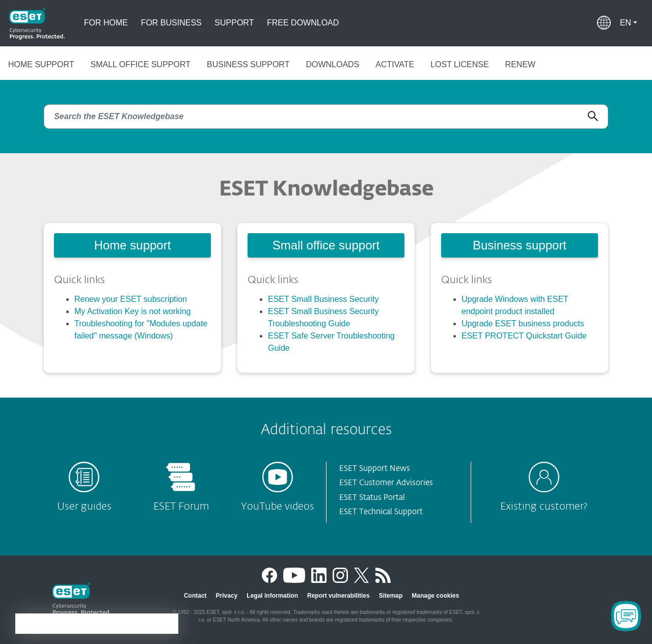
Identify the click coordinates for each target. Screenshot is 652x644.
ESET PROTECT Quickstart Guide (524, 336)
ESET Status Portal (372, 498)
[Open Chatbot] (626, 616)
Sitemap (391, 596)
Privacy (227, 596)
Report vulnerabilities (338, 596)
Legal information (272, 596)
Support (234, 23)
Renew (521, 64)
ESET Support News (375, 469)
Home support (41, 64)
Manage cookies (435, 596)
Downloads (332, 64)
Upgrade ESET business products (523, 324)
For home (106, 23)
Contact (195, 596)
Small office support (141, 64)
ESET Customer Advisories (386, 483)
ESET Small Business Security (323, 299)
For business (171, 23)
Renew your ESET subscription (131, 299)
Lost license (459, 64)
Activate (395, 64)
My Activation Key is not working (133, 311)
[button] (629, 23)
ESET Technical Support (381, 512)
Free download (303, 23)
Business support (248, 64)
